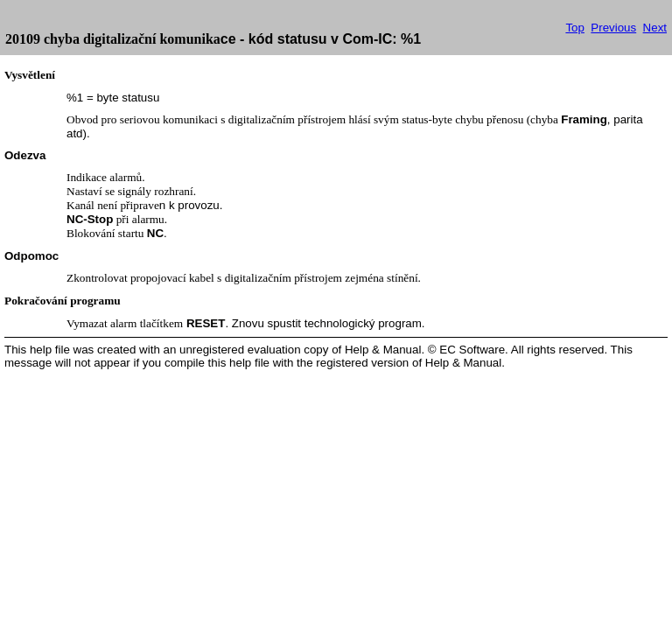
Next (655, 28)
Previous (613, 28)
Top (575, 28)
